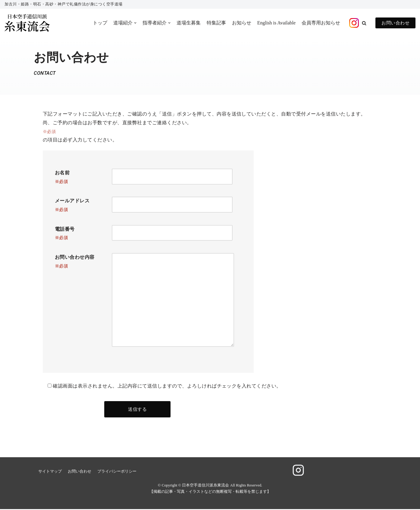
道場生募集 (188, 23)
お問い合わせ (395, 23)
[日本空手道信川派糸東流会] (27, 23)
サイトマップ (50, 472)
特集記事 (216, 23)
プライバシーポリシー (117, 472)
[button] (364, 23)
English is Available (276, 23)
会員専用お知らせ (321, 23)
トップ (100, 23)
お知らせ (241, 23)
